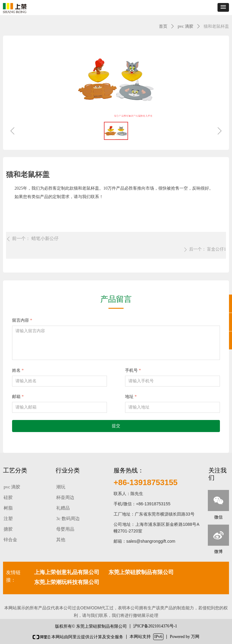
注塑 (8, 519)
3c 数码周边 (68, 519)
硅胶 (8, 497)
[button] (223, 7)
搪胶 (8, 529)
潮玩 (61, 487)
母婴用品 (65, 529)
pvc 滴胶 (185, 26)
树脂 (8, 508)
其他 (61, 540)
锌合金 (10, 540)
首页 (163, 26)
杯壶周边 (65, 497)
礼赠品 (63, 508)
